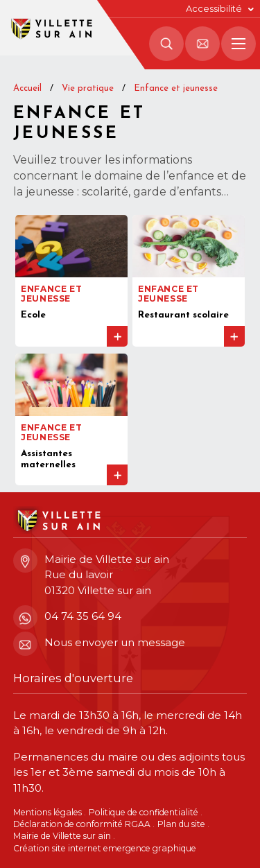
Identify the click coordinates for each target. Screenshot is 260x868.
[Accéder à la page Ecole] (71, 281)
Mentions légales (47, 812)
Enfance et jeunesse (176, 88)
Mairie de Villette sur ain (62, 836)
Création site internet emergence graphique (105, 848)
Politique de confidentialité (144, 812)
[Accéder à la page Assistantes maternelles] (71, 419)
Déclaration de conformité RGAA (82, 824)
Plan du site (181, 824)
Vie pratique (88, 88)
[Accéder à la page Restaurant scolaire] (189, 281)
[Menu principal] (239, 44)
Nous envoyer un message (99, 643)
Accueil (27, 88)
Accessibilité (214, 9)
